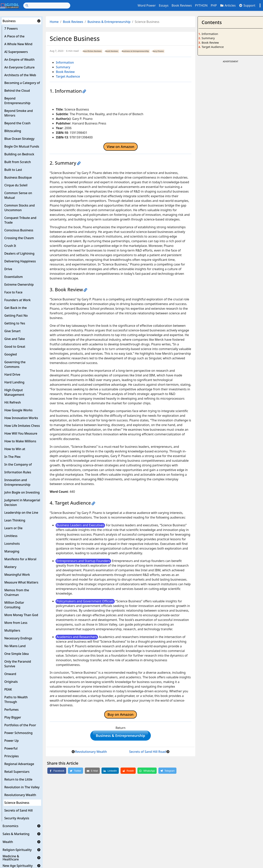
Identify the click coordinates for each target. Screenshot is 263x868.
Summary (63, 67)
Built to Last (13, 170)
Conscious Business (19, 230)
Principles (11, 756)
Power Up (11, 741)
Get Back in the (16, 308)
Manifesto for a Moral (20, 559)
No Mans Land (15, 646)
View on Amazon (121, 147)
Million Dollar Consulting (14, 605)
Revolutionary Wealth (20, 795)
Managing (12, 551)
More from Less (16, 623)
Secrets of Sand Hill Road (148, 753)
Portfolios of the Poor (20, 725)
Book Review (65, 72)
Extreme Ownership (19, 284)
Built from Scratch (18, 162)
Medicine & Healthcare (11, 858)
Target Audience (68, 76)
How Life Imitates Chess (22, 426)
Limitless (11, 536)
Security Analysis (17, 818)
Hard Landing (14, 382)
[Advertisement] (230, 88)
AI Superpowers (16, 52)
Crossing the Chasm (19, 238)
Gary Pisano (158, 51)
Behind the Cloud (17, 91)
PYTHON (201, 5)
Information (65, 62)
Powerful (11, 748)
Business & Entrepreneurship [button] (121, 736)
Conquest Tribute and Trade (20, 220)
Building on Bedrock (19, 154)
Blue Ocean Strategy (19, 139)
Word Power (147, 5)
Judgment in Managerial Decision (22, 502)
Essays (164, 5)
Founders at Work (17, 300)
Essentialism (13, 277)
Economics (10, 826)
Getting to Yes (15, 323)
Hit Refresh (13, 402)
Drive (8, 269)
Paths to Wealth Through (16, 699)
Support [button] (247, 5)
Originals (11, 682)
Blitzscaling (13, 131)
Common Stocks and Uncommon (20, 208)
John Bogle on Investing (22, 492)
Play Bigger (13, 717)
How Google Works (18, 410)
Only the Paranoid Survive (18, 664)
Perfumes (11, 710)
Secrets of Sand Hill (18, 810)
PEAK (8, 689)
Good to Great (15, 347)
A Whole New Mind (18, 44)
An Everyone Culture (19, 67)
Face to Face (13, 292)
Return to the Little (18, 779)
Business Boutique (18, 177)
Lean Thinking (15, 520)
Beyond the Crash (17, 123)
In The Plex (12, 457)
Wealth (8, 842)
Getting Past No (16, 316)
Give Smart (12, 331)
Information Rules (18, 472)
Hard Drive (12, 374)
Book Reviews (182, 5)
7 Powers (11, 29)
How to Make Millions (20, 441)
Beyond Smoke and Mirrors (19, 113)
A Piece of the (14, 36)
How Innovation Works (21, 418)
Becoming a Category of (22, 83)
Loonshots (12, 544)
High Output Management (14, 392)
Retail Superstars (17, 772)
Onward (10, 674)
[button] (39, 21)
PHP (214, 5)
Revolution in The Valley (22, 787)
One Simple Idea (16, 654)
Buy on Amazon (121, 714)
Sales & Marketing (16, 834)
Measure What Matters (21, 582)
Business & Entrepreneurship (109, 22)
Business (9, 21)
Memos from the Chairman (17, 592)
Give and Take (15, 339)
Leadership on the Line (21, 513)
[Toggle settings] (260, 6)
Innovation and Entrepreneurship (17, 482)
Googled (11, 354)
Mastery (10, 567)
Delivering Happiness (20, 261)
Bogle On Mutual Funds (22, 146)
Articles (228, 5)
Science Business (17, 803)
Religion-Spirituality (17, 850)
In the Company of (18, 464)
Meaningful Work (17, 575)
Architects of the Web (20, 75)
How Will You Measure (21, 433)
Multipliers (12, 630)
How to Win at (15, 449)
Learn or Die (13, 528)
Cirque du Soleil (16, 185)
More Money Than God (21, 615)
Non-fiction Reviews (92, 51)
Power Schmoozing (18, 733)
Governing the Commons (15, 364)
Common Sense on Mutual (18, 195)
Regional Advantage (19, 764)
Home (54, 22)
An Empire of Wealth (19, 60)
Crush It (10, 246)
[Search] (47, 6)
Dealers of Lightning (19, 253)
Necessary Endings (18, 638)
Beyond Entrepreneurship (17, 101)
